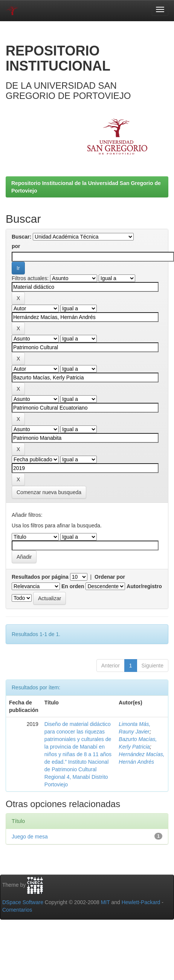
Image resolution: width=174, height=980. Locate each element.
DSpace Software (23, 902)
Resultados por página (40, 577)
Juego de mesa (30, 837)
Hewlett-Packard (141, 902)
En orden (73, 586)
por (16, 246)
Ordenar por (110, 577)
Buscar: (21, 237)
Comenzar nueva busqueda (49, 492)
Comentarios (17, 910)
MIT (105, 902)
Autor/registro (144, 586)
